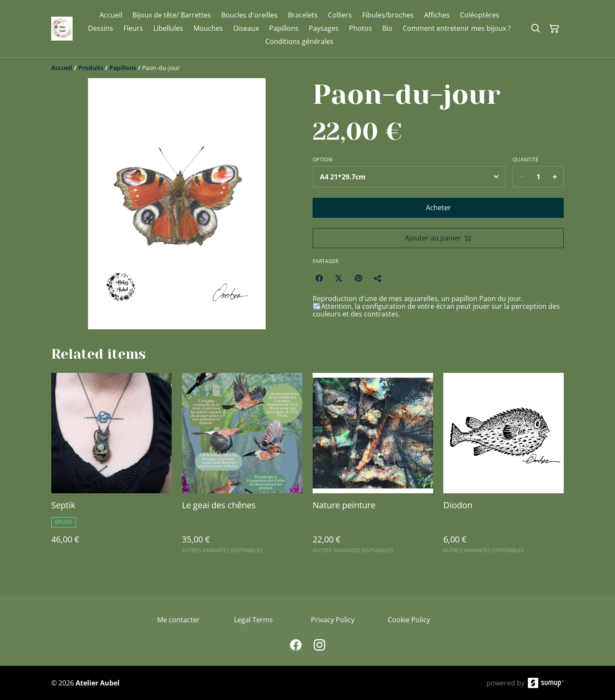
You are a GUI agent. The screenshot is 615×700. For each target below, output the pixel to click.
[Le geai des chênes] (242, 467)
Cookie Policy (409, 620)
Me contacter (179, 620)
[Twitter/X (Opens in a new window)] (339, 278)
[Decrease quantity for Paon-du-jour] (521, 177)
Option (322, 160)
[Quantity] (538, 177)
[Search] (536, 29)
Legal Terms (253, 620)
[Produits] (91, 68)
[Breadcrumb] (307, 68)
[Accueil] (62, 68)
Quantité (526, 160)
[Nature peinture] (373, 467)
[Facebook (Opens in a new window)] (319, 278)
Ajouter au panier (438, 238)
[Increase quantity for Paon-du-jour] (555, 177)
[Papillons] (123, 68)
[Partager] (378, 278)
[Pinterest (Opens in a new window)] (358, 278)
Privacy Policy (333, 620)
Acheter (438, 208)
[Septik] (111, 467)
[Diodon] (504, 467)
